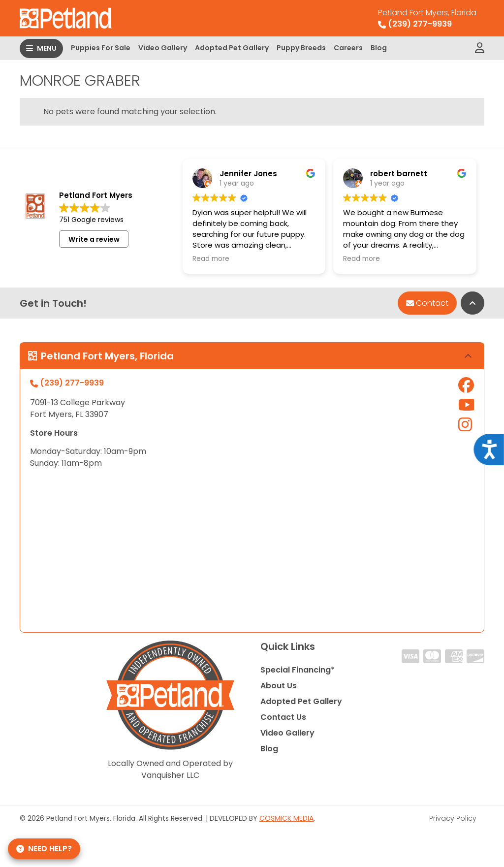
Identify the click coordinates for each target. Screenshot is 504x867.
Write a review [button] (94, 239)
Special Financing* (298, 670)
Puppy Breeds (301, 48)
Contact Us (283, 717)
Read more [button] (211, 259)
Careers (348, 48)
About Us (279, 686)
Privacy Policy (453, 818)
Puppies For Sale (101, 48)
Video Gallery (163, 48)
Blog (379, 48)
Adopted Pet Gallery (232, 48)
